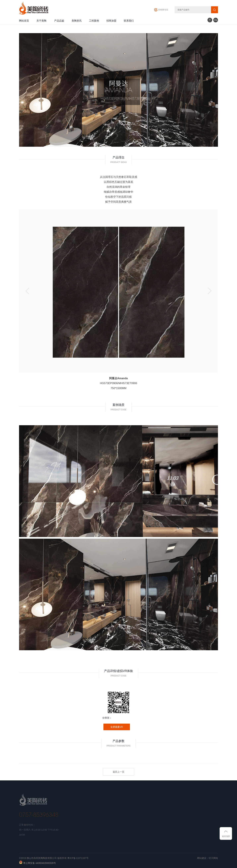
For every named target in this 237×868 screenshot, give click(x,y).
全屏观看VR (117, 727)
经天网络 (213, 858)
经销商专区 (163, 10)
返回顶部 (226, 836)
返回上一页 (118, 772)
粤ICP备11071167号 (78, 858)
